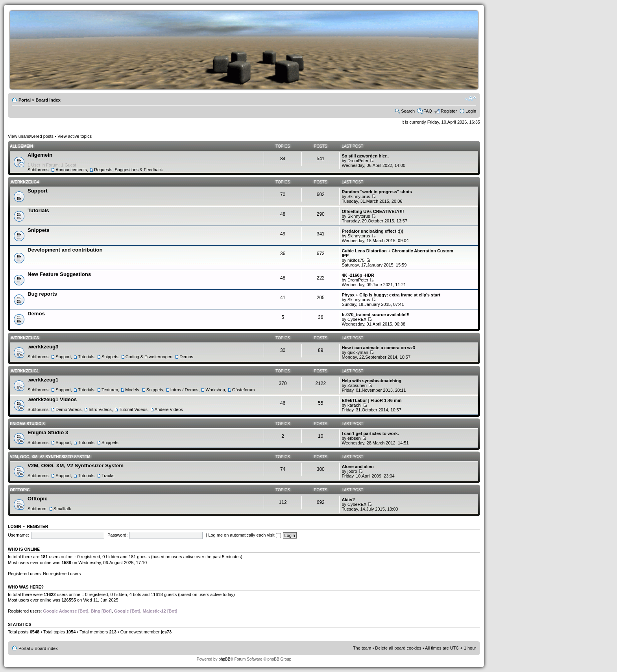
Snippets (39, 230)
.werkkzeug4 (24, 182)
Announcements (71, 170)
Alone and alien (357, 467)
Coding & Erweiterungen (149, 357)
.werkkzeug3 (24, 338)
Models (132, 390)
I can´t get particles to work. (370, 433)
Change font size (470, 98)
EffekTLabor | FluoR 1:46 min (371, 400)
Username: (18, 535)
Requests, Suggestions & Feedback (128, 170)
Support (38, 191)
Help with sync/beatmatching (371, 381)
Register (449, 111)
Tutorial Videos (133, 409)
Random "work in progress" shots (377, 192)
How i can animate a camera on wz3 (378, 348)
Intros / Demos (185, 390)
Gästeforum (243, 390)
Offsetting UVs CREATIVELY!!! (373, 211)
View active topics (75, 136)
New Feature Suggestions (59, 274)
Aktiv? (348, 500)
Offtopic (20, 490)
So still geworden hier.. (365, 156)
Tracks (108, 476)
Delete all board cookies (398, 648)
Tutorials (38, 210)
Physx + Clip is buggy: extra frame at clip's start (391, 295)
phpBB (224, 659)
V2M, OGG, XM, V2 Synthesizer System (50, 457)
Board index (48, 100)
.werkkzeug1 (24, 371)
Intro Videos (100, 409)
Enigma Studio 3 (27, 424)
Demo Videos (68, 409)
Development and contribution (65, 250)
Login (471, 111)
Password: (117, 535)
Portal (25, 100)
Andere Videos (169, 409)
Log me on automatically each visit (244, 535)
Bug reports (42, 294)
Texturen (110, 390)
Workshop (215, 390)
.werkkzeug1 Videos (52, 399)
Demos (36, 314)
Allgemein (21, 146)
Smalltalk (62, 509)
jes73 (166, 632)
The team (362, 648)
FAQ (428, 111)
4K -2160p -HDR (358, 275)
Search (408, 111)
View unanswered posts (31, 136)
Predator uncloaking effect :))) (372, 231)
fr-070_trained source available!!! (375, 315)
